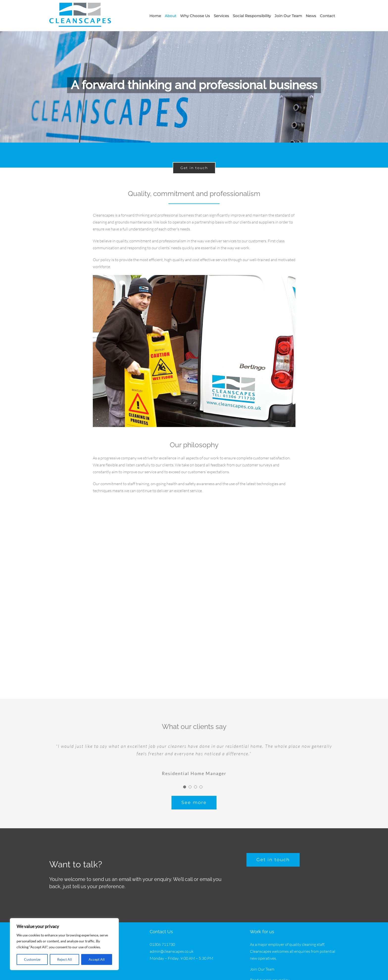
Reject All (65, 959)
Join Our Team (262, 967)
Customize (32, 959)
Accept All (97, 959)
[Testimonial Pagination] (185, 785)
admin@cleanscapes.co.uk (172, 949)
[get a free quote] (273, 857)
